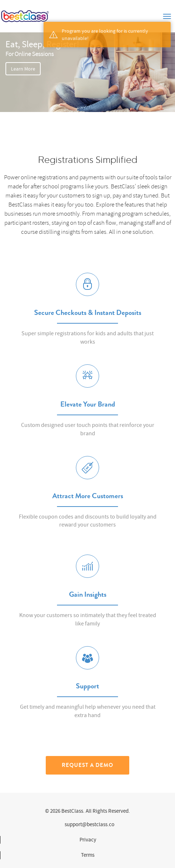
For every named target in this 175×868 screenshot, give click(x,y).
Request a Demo (87, 765)
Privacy (88, 840)
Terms (88, 855)
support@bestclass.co (89, 824)
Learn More (23, 69)
